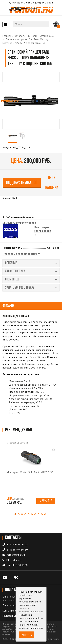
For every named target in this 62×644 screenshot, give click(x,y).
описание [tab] (31, 263)
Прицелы (32, 36)
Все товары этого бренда (43, 231)
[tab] (21, 254)
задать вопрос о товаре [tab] (31, 288)
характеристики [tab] (31, 271)
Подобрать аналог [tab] (22, 183)
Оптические (47, 36)
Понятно (26, 635)
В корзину (46, 501)
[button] (16, 514)
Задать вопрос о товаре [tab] (21, 223)
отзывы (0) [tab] (31, 280)
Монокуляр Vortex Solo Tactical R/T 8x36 (30, 472)
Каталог (19, 36)
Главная (7, 36)
